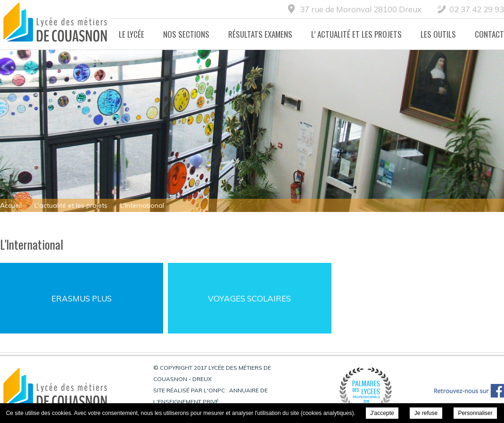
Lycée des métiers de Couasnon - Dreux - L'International (55, 25)
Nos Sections (186, 34)
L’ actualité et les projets (356, 34)
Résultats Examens (260, 34)
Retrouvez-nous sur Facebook (469, 391)
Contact (489, 34)
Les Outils (438, 34)
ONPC (217, 390)
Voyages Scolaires (249, 298)
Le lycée (132, 34)
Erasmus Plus (82, 298)
